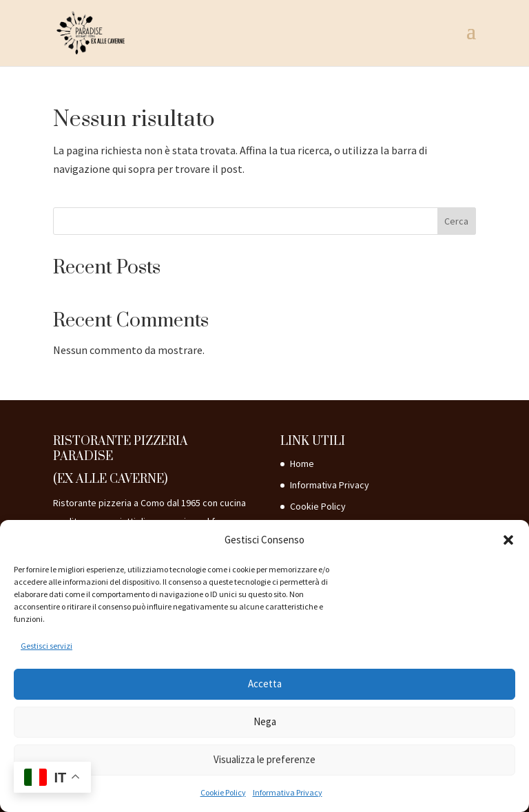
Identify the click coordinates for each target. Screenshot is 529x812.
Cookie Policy (223, 792)
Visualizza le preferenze (264, 759)
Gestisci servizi (46, 646)
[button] (508, 540)
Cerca (456, 221)
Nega (265, 721)
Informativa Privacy (288, 792)
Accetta (265, 684)
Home (302, 464)
